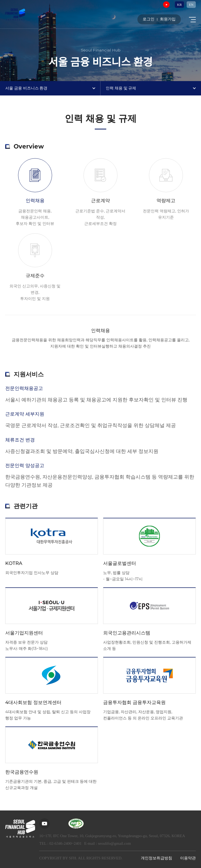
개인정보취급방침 (157, 858)
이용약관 (188, 858)
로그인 (149, 19)
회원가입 (168, 19)
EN (191, 5)
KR (180, 5)
